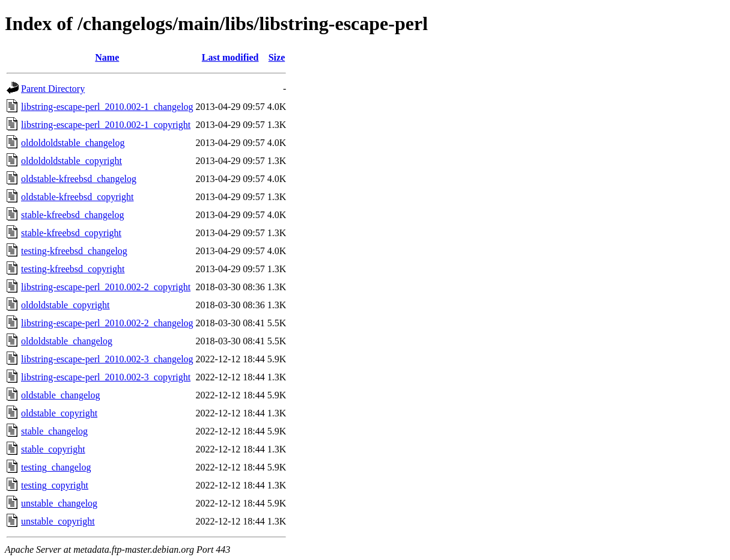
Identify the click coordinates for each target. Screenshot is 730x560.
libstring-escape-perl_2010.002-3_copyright (106, 377)
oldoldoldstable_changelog (73, 143)
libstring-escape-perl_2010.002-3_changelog (107, 359)
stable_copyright (53, 449)
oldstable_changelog (61, 395)
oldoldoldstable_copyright (71, 161)
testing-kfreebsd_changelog (74, 251)
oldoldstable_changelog (67, 341)
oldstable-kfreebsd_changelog (79, 179)
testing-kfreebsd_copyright (73, 269)
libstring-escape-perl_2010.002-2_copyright (106, 287)
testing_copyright (55, 485)
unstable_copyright (58, 521)
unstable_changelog (59, 503)
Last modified (230, 57)
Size (277, 57)
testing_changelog (56, 467)
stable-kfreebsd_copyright (71, 233)
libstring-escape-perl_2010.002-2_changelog (107, 323)
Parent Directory (53, 89)
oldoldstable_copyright (65, 305)
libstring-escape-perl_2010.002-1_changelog (107, 107)
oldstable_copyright (59, 413)
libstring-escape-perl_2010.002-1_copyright (106, 125)
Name (107, 57)
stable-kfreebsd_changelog (72, 215)
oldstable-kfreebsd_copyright (78, 197)
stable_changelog (54, 431)
